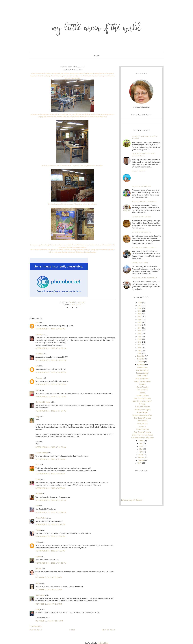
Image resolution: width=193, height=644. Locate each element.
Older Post (36, 630)
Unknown (39, 378)
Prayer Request (142, 412)
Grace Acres (40, 595)
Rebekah (39, 494)
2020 (140, 320)
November (141, 359)
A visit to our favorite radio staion (142, 438)
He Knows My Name (43, 402)
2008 (140, 353)
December (141, 356)
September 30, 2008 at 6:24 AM (50, 459)
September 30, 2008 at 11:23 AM (51, 500)
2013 (140, 339)
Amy (37, 366)
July (141, 443)
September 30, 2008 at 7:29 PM (50, 551)
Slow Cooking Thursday (144, 202)
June (141, 446)
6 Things (142, 404)
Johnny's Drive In (142, 396)
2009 (140, 350)
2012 (140, 342)
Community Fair (140, 263)
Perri (37, 322)
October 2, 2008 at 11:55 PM (49, 621)
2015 (140, 334)
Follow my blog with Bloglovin (132, 500)
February (141, 457)
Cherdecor (39, 335)
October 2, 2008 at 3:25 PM (49, 604)
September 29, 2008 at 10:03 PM (51, 360)
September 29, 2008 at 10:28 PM (51, 372)
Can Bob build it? (142, 370)
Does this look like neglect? (142, 401)
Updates (142, 384)
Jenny (38, 583)
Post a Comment (35, 626)
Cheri (37, 465)
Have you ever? (142, 390)
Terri (37, 506)
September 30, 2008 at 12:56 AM (51, 447)
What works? (142, 421)
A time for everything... (144, 247)
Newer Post (109, 630)
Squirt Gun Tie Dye (142, 186)
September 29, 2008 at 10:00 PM (51, 348)
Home (96, 56)
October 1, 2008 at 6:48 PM (49, 577)
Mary (37, 417)
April (141, 452)
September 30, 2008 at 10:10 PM (51, 563)
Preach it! (142, 427)
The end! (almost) (142, 429)
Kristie (38, 479)
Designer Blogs (103, 643)
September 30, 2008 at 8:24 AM (50, 474)
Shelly (38, 610)
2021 (140, 317)
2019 (140, 322)
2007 (140, 463)
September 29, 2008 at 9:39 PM (50, 329)
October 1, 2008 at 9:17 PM (49, 590)
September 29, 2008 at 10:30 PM (51, 384)
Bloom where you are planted (142, 435)
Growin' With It (41, 518)
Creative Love (142, 367)
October (141, 362)
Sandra (38, 530)
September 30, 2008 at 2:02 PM (50, 536)
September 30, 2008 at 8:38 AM (50, 488)
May (141, 449)
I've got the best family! (142, 381)
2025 (140, 305)
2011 (140, 345)
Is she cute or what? (142, 407)
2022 (140, 314)
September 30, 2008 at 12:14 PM (51, 512)
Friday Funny (139, 171)
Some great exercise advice (142, 415)
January (141, 460)
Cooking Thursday (142, 217)
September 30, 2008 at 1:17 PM (50, 524)
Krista (38, 542)
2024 (140, 308)
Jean (37, 390)
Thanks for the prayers (142, 410)
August (141, 441)
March (141, 455)
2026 (140, 303)
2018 (140, 325)
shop (79, 305)
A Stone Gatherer (42, 453)
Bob (73, 305)
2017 (140, 328)
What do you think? (142, 379)
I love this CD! (142, 424)
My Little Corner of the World (97, 29)
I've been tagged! (142, 373)
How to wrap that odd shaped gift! (144, 155)
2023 (140, 311)
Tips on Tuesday (142, 387)
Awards (142, 393)
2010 (140, 348)
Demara (38, 569)
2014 (140, 336)
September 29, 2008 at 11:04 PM (51, 396)
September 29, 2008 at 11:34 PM (51, 411)
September (141, 365)
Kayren (38, 557)
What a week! (142, 376)
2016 (140, 331)
